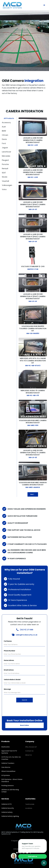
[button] (44, 5)
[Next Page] (33, 494)
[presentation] (25, 708)
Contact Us (29, 751)
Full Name (8, 641)
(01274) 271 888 (27, 630)
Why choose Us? (31, 747)
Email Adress (9, 670)
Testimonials (30, 804)
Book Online (25, 725)
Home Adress (9, 660)
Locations (29, 808)
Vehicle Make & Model (12, 680)
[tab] (9, 118)
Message (7, 689)
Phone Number (10, 651)
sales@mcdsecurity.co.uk (27, 635)
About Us (29, 755)
